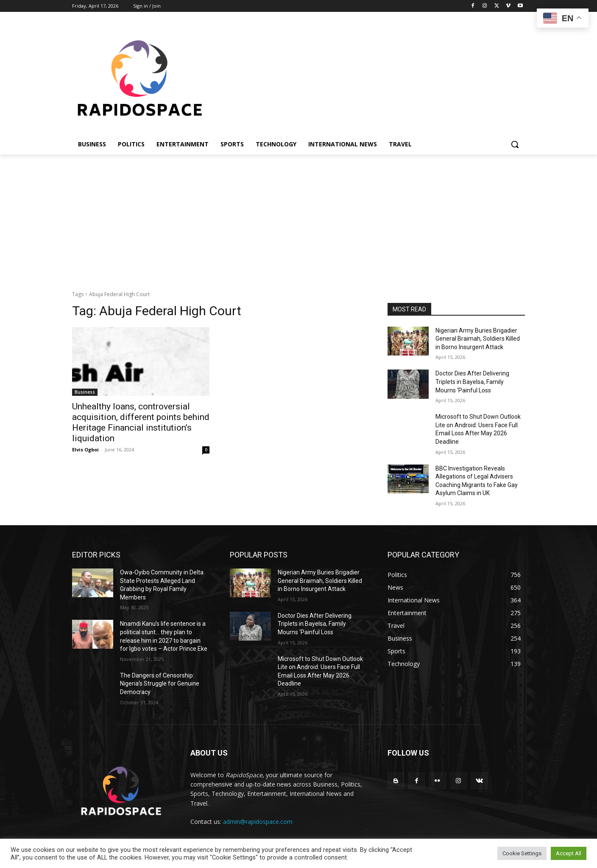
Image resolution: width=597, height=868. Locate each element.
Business (85, 392)
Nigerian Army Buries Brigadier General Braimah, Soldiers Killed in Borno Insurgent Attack (478, 339)
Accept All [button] (569, 853)
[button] (515, 144)
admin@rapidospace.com (258, 822)
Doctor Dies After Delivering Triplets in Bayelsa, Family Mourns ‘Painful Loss (472, 382)
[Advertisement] (298, 218)
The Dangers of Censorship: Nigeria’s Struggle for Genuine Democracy (160, 684)
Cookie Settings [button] (522, 853)
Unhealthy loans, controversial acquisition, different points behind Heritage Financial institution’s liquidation (141, 422)
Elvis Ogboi (85, 449)
